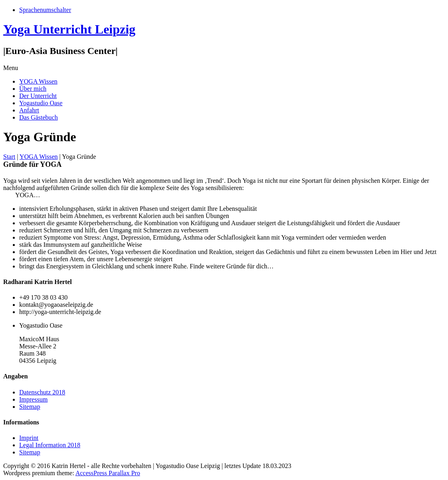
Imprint (29, 438)
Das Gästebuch (38, 117)
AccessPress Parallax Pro (108, 473)
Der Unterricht (38, 96)
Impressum (33, 399)
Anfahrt (29, 110)
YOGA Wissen (38, 81)
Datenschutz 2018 (42, 392)
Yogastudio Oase (41, 103)
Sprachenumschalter (45, 10)
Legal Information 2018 (50, 445)
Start (9, 157)
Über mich (33, 89)
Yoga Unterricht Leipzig (69, 29)
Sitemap (30, 407)
